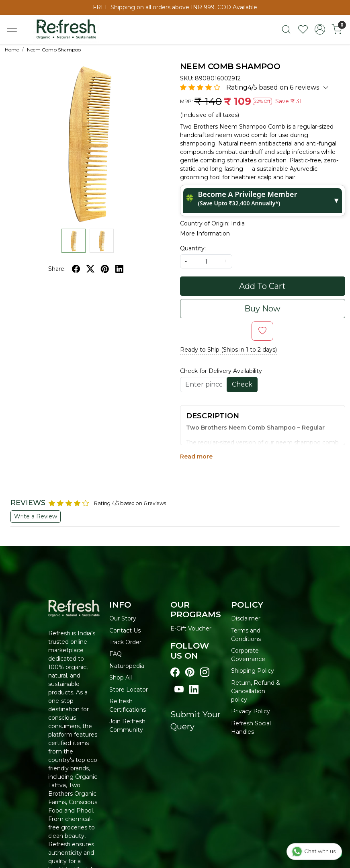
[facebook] (76, 269)
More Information (205, 233)
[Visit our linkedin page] (194, 690)
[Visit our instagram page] (205, 672)
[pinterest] (105, 269)
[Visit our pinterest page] (190, 672)
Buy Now (262, 309)
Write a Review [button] (36, 516)
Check (242, 384)
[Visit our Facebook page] (175, 672)
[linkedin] (119, 269)
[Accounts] (320, 29)
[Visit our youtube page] (179, 690)
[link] (286, 29)
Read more (196, 457)
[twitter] (90, 269)
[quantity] (206, 261)
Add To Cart (262, 286)
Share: (57, 269)
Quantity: (193, 248)
